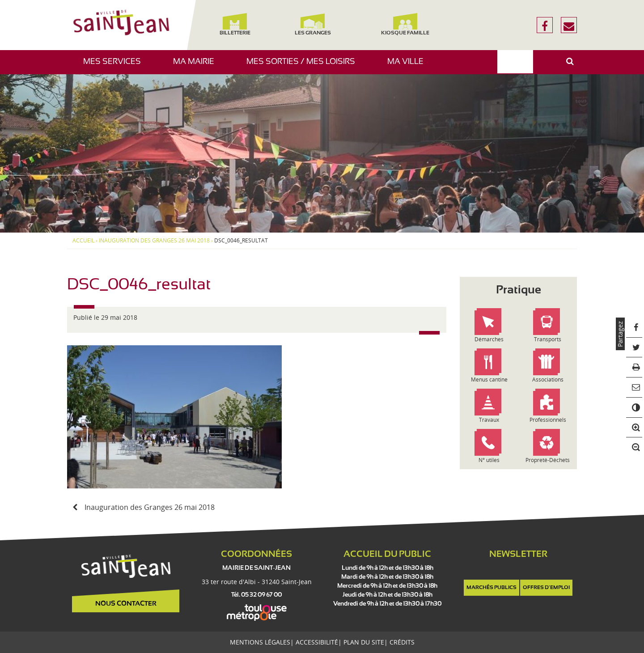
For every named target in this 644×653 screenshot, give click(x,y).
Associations (548, 380)
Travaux (489, 420)
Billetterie (235, 24)
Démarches (489, 339)
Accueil (83, 241)
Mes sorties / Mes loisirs (304, 66)
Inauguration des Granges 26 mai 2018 (154, 241)
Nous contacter (126, 604)
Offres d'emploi (546, 588)
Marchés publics (491, 588)
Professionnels (548, 420)
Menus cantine (489, 380)
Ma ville (409, 66)
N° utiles (489, 460)
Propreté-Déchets (548, 460)
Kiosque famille (405, 24)
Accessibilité (317, 642)
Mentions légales (260, 642)
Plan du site (364, 642)
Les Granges (312, 24)
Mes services (115, 66)
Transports (548, 339)
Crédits (402, 642)
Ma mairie (197, 66)
